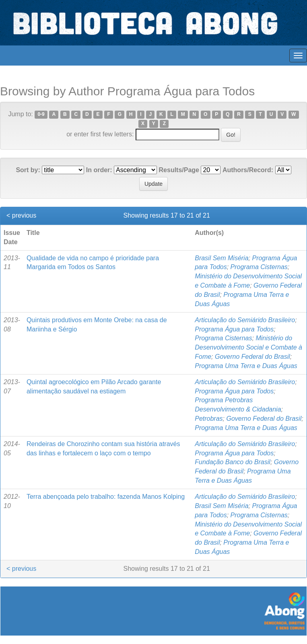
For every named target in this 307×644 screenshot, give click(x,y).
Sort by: (28, 170)
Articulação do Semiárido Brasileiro (245, 320)
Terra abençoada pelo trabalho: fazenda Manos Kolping (106, 497)
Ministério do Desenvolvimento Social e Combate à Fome (248, 347)
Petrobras (209, 419)
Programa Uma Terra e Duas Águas (246, 366)
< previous (21, 215)
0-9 (41, 115)
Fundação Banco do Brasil (233, 462)
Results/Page (179, 170)
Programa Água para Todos (234, 329)
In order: (99, 170)
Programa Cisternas (259, 267)
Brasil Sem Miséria (221, 258)
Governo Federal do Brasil (252, 357)
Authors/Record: (248, 170)
